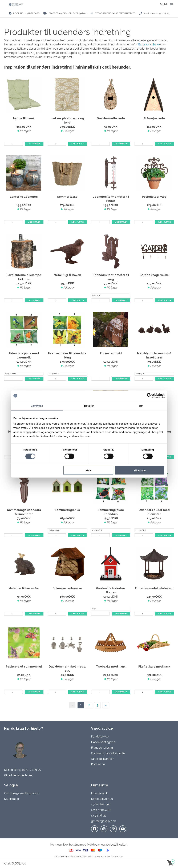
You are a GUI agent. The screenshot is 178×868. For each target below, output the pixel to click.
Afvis (89, 470)
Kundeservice (100, 737)
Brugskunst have (149, 44)
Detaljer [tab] (89, 406)
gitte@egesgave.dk (103, 821)
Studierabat (12, 799)
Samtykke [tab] (37, 406)
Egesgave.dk (99, 793)
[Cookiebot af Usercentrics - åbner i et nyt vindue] (149, 396)
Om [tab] (141, 406)
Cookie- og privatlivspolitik (108, 753)
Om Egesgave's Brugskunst (22, 793)
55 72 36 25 (33, 770)
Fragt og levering (102, 748)
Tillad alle (140, 470)
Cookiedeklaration (103, 759)
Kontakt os (98, 764)
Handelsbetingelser (104, 742)
